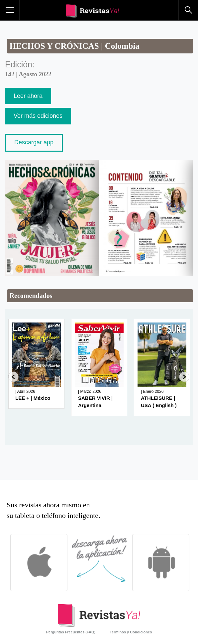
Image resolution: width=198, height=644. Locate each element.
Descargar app (34, 142)
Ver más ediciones (38, 116)
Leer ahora (28, 96)
